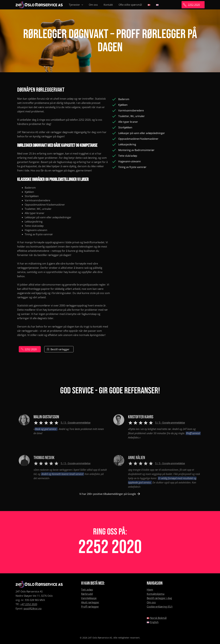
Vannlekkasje (89, 598)
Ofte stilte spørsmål (128, 5)
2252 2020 (110, 547)
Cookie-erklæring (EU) (160, 607)
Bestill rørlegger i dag (159, 598)
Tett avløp (87, 590)
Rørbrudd (87, 594)
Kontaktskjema (156, 594)
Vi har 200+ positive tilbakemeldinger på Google (108, 494)
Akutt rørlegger (90, 602)
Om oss (92, 5)
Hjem (150, 590)
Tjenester (76, 5)
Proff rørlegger (90, 607)
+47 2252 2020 (29, 604)
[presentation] (81, 5)
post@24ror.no (33, 608)
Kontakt (106, 5)
